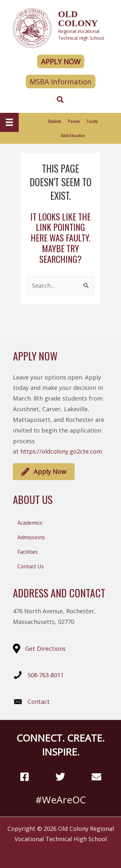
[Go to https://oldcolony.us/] (60, 27)
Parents (74, 121)
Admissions (31, 537)
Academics (30, 523)
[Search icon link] (60, 101)
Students (55, 121)
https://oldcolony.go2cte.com (61, 451)
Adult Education (73, 135)
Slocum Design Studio (72, 853)
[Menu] (9, 122)
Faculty (92, 121)
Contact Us (31, 566)
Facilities (28, 552)
